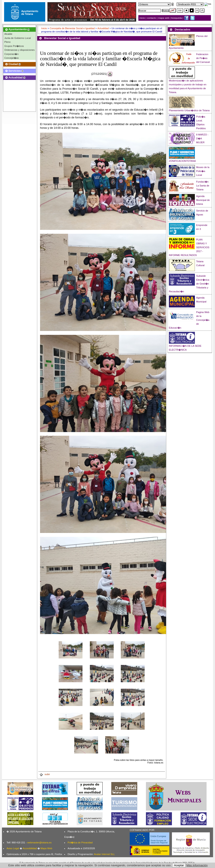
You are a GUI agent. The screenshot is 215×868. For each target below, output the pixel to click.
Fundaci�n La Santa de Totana (203, 186)
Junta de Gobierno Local (18, 38)
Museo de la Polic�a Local (203, 171)
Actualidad (103, 28)
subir (45, 774)
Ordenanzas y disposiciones (19, 50)
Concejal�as (11, 58)
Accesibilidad (30, 848)
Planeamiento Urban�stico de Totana (189, 110)
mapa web (164, 18)
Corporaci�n (11, 54)
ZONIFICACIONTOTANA (182, 161)
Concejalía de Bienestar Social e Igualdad (72, 28)
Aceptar (179, 865)
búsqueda (177, 18)
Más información (197, 865)
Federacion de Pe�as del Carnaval (203, 58)
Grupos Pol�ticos (14, 46)
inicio (143, 18)
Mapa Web (46, 848)
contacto (152, 18)
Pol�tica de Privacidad (80, 843)
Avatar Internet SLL (104, 854)
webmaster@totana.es (39, 843)
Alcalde (8, 34)
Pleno (7, 42)
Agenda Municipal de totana (203, 200)
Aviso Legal (13, 848)
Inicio (44, 28)
